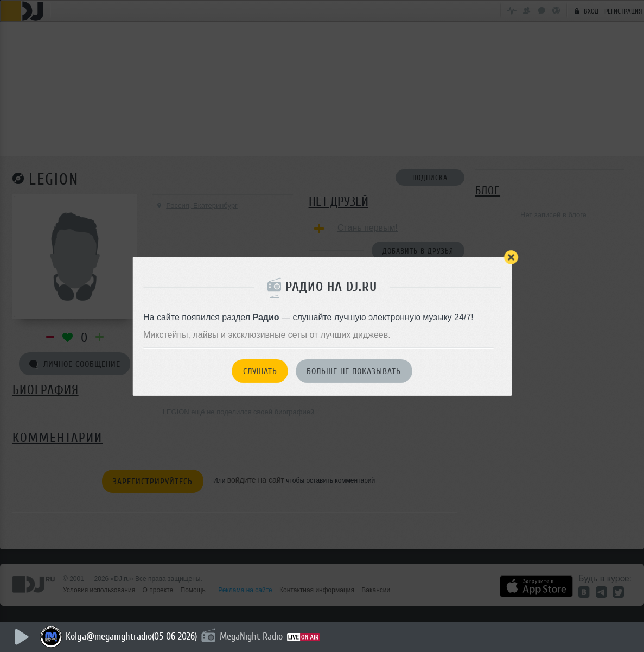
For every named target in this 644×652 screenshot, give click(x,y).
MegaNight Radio (252, 636)
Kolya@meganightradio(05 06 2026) (132, 636)
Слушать (260, 371)
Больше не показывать (354, 371)
